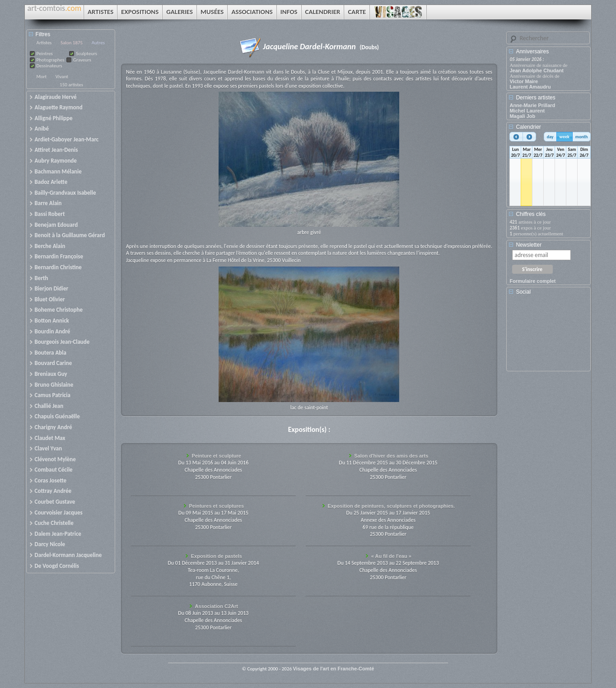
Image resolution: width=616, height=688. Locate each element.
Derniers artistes (535, 98)
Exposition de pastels (217, 556)
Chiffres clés (531, 214)
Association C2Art (217, 606)
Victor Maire (524, 81)
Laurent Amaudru (530, 87)
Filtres (43, 34)
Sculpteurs (86, 54)
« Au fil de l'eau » (391, 556)
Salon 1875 (72, 43)
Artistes (44, 43)
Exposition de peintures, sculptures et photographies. (391, 506)
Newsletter (529, 245)
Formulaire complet (532, 281)
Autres (98, 43)
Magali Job (522, 116)
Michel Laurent (527, 111)
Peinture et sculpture (217, 456)
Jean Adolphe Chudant (536, 70)
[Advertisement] (550, 336)
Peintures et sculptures (216, 506)
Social (523, 292)
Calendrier (528, 127)
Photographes (51, 60)
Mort (42, 77)
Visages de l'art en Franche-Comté (334, 669)
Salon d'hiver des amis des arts (391, 456)
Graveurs (82, 60)
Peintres (45, 54)
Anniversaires (532, 51)
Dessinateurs (49, 66)
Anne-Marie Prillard (532, 105)
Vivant (62, 77)
